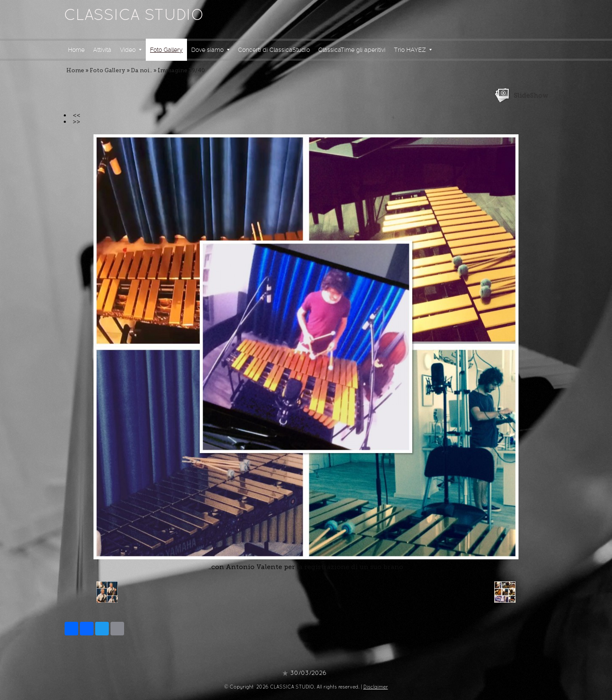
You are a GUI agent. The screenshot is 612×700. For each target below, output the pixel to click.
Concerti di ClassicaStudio (274, 50)
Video (131, 50)
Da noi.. (142, 70)
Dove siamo (210, 50)
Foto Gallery (166, 50)
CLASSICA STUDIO (134, 16)
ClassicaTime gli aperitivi (352, 50)
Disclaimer (376, 687)
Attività (102, 50)
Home (76, 50)
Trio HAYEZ (413, 50)
